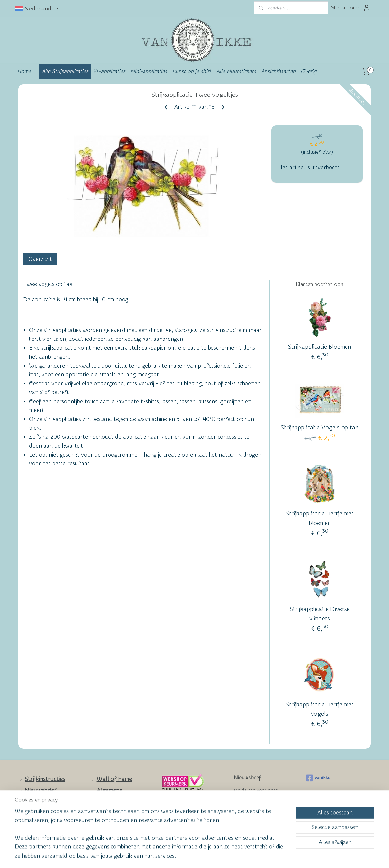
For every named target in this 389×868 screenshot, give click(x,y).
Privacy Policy (110, 820)
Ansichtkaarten (278, 71)
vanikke (318, 778)
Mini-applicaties (149, 71)
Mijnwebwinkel (259, 856)
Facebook (38, 821)
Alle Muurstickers (236, 71)
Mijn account (351, 8)
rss (181, 856)
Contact (35, 801)
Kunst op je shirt (192, 71)
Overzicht (40, 259)
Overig (309, 71)
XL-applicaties (109, 71)
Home (24, 71)
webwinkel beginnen (205, 856)
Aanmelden (253, 814)
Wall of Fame (114, 779)
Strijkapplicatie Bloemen (320, 347)
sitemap (169, 856)
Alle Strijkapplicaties (65, 71)
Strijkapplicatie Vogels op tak (320, 428)
